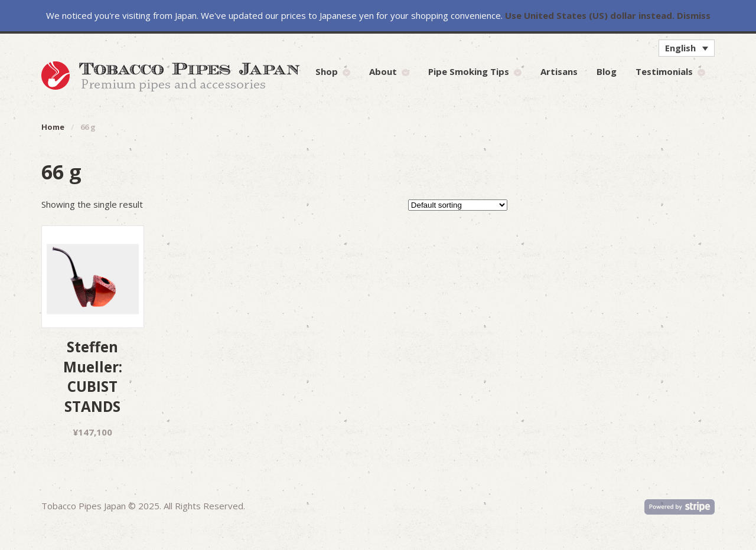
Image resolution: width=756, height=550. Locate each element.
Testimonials (664, 71)
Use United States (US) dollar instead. (590, 15)
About (383, 71)
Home (53, 127)
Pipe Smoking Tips (469, 71)
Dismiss (694, 15)
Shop (327, 71)
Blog (607, 71)
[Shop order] (458, 205)
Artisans (559, 71)
